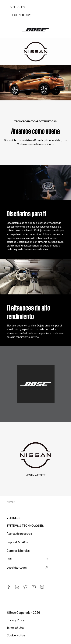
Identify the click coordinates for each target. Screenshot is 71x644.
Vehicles (18, 7)
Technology (21, 15)
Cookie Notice (16, 635)
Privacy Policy (16, 620)
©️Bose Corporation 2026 (24, 613)
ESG (9, 559)
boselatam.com (17, 567)
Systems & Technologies (25, 526)
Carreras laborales (18, 551)
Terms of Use (16, 628)
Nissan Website (36, 475)
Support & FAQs (17, 542)
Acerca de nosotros (19, 534)
